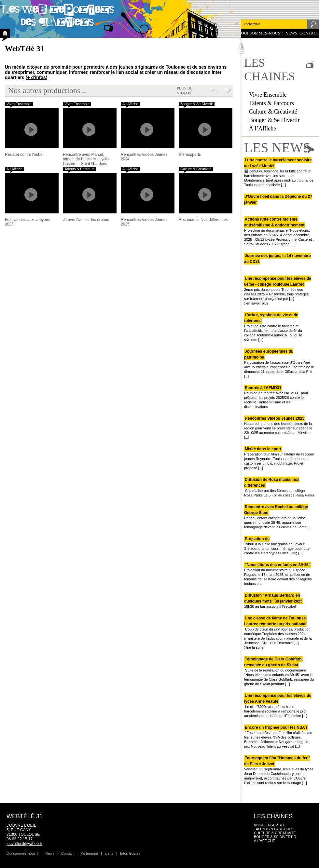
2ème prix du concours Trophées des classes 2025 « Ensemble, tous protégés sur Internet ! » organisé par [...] (278, 289)
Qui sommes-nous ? (262, 33)
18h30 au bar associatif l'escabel (274, 601)
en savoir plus (257, 303)
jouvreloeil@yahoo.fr (24, 844)
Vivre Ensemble (268, 95)
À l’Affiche (263, 129)
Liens (109, 853)
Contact (309, 33)
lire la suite (255, 647)
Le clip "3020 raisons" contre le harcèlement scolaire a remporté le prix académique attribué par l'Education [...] (278, 706)
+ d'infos (36, 77)
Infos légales (130, 853)
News (291, 33)
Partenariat (89, 853)
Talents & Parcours (271, 103)
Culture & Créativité (273, 112)
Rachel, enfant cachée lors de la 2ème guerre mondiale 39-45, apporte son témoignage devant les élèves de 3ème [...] (278, 517)
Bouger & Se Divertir (274, 120)
